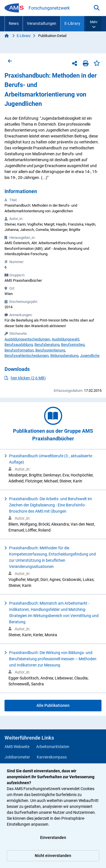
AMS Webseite (17, 747)
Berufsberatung (47, 345)
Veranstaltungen (42, 23)
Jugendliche (90, 356)
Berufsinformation (19, 350)
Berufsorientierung (50, 350)
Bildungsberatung (64, 356)
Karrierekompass (52, 757)
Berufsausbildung (19, 345)
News (14, 23)
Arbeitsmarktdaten (53, 747)
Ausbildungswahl (65, 339)
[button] (94, 24)
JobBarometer (17, 757)
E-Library (72, 23)
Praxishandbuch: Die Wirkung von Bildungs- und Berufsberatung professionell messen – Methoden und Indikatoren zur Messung (53, 659)
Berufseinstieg (73, 345)
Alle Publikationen (53, 705)
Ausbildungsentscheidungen (27, 339)
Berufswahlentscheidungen (27, 356)
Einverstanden (53, 838)
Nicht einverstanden (53, 856)
